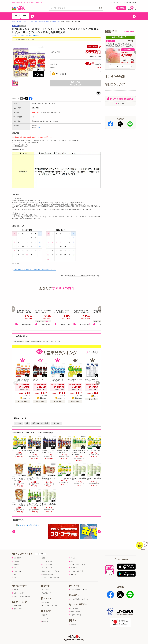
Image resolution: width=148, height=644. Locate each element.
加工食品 (15, 565)
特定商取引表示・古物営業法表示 (74, 638)
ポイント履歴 (45, 602)
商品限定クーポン (46, 593)
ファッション (74, 558)
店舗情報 (72, 624)
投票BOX (44, 615)
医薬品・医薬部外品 (47, 574)
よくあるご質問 (130, 3)
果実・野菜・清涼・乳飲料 (42, 22)
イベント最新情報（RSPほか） (79, 590)
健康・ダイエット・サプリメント (51, 571)
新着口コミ (45, 622)
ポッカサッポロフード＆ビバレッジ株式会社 (26, 35)
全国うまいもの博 (18, 593)
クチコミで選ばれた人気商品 (21, 596)
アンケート (45, 618)
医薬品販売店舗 (94, 638)
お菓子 (15, 568)
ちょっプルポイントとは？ (49, 606)
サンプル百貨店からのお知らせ (78, 599)
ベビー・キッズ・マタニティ (78, 565)
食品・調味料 (17, 558)
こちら (38, 127)
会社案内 (106, 638)
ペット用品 (73, 568)
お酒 (14, 578)
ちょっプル (26, 22)
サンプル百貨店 (17, 22)
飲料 (32, 22)
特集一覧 (15, 590)
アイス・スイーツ (18, 571)
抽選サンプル (17, 606)
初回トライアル (17, 609)
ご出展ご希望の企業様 (120, 638)
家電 (71, 561)
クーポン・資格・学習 (76, 571)
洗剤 (43, 558)
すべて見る (41, 554)
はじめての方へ (115, 3)
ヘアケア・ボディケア (48, 565)
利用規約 (24, 638)
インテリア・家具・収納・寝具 (50, 578)
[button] (32, 16)
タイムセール (45, 590)
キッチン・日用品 (46, 561)
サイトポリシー (54, 638)
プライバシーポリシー (38, 638)
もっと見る (92, 352)
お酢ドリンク (55, 22)
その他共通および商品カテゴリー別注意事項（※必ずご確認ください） (35, 270)
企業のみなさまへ (75, 612)
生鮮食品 (15, 561)
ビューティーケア (46, 568)
